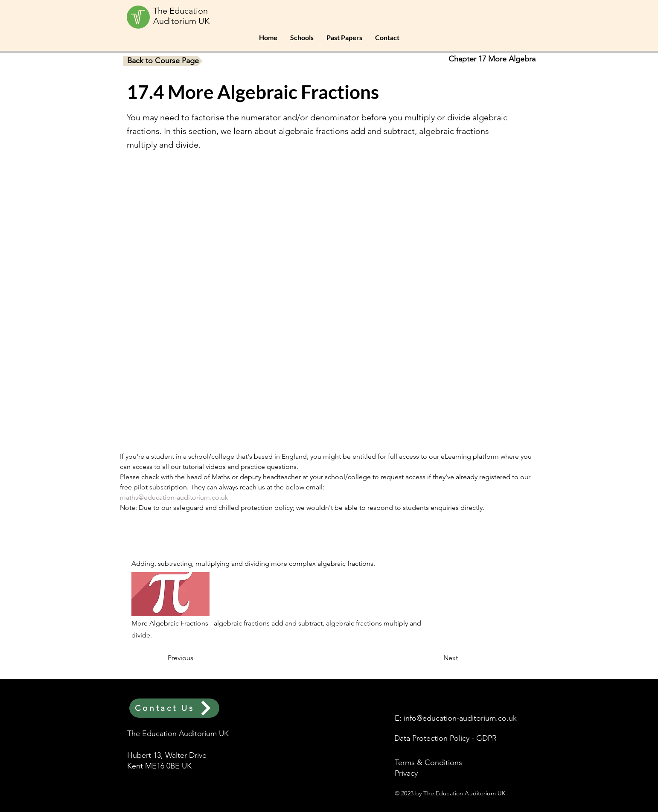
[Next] (437, 658)
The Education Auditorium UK (181, 16)
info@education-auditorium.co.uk (460, 718)
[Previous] (196, 658)
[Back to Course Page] (163, 61)
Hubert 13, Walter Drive (167, 755)
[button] (302, 38)
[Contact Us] (174, 708)
